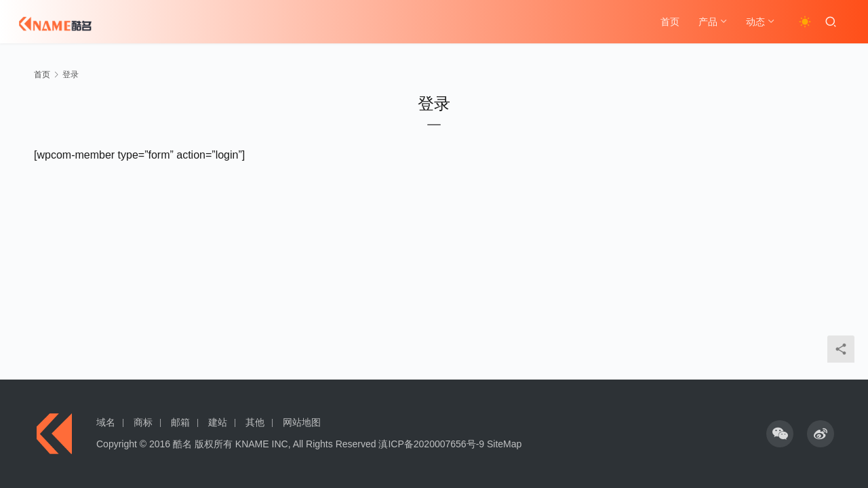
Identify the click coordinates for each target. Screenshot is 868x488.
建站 (218, 422)
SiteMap (504, 444)
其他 (255, 422)
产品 (708, 22)
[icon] (780, 434)
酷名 (182, 444)
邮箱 (180, 422)
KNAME (252, 444)
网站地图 (302, 422)
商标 (143, 422)
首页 (670, 22)
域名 (106, 422)
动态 (755, 22)
